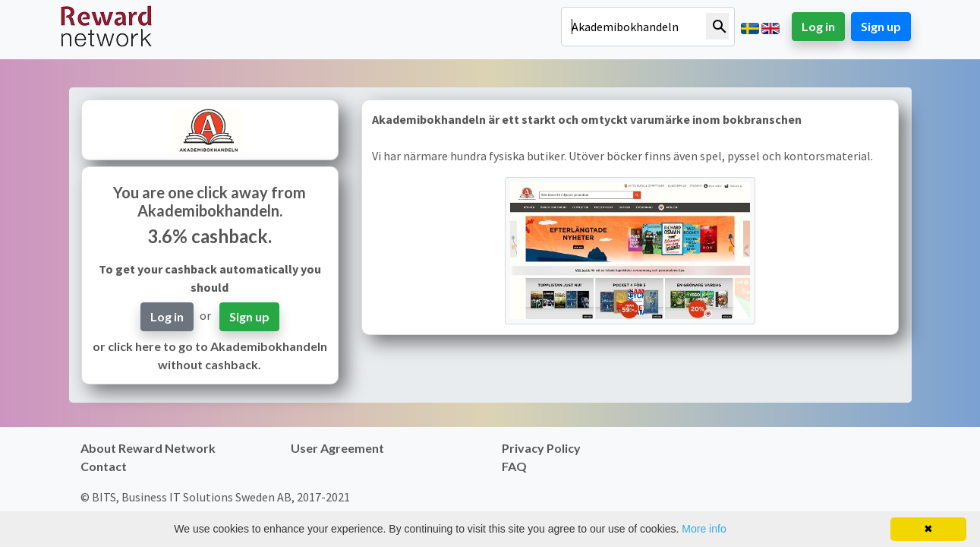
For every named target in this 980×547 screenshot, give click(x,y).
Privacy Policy (541, 448)
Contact (104, 466)
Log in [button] (818, 26)
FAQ (514, 466)
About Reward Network (148, 448)
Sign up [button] (881, 26)
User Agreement (337, 448)
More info (704, 529)
